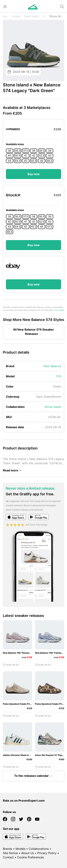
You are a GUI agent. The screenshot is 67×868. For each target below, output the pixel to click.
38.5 (42, 151)
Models (20, 849)
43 (50, 156)
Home (7, 16)
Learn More (59, 310)
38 (34, 151)
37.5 (26, 151)
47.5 (50, 227)
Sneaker (18, 16)
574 (45, 16)
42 (34, 156)
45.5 (34, 161)
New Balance (33, 16)
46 (42, 161)
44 (9, 161)
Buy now (34, 174)
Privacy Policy (47, 853)
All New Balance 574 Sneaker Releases (33, 332)
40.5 (18, 156)
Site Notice (10, 853)
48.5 (50, 161)
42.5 (42, 156)
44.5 (18, 161)
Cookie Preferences (30, 857)
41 (26, 156)
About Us (28, 853)
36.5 (18, 151)
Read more (13, 470)
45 (26, 161)
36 (9, 151)
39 (50, 151)
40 (9, 156)
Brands (8, 849)
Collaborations (39, 849)
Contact (8, 857)
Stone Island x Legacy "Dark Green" (57, 16)
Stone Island (53, 407)
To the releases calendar (34, 776)
